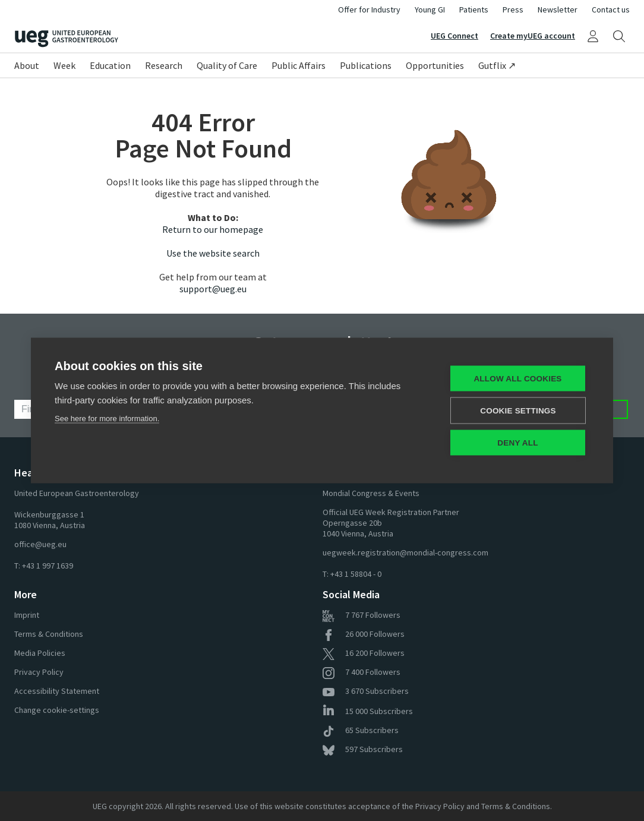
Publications (366, 65)
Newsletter (558, 10)
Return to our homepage (213, 229)
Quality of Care (227, 65)
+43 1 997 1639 (48, 566)
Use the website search (213, 253)
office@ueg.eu (40, 544)
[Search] (619, 36)
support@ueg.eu (213, 289)
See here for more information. (107, 419)
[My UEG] (593, 36)
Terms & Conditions (49, 634)
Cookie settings (518, 411)
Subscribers (366, 691)
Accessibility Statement (57, 691)
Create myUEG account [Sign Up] (533, 36)
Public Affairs (299, 65)
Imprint (27, 615)
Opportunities (435, 65)
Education (110, 65)
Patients (474, 10)
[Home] (168, 39)
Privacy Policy (39, 672)
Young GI (430, 10)
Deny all (517, 443)
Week (64, 65)
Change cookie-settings (57, 710)
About (27, 65)
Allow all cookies (517, 379)
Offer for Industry (369, 10)
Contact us (611, 10)
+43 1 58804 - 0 (356, 574)
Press (513, 10)
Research (164, 65)
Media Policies (40, 653)
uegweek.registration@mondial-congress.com (405, 552)
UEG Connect (454, 36)
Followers (362, 615)
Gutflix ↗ (497, 65)
